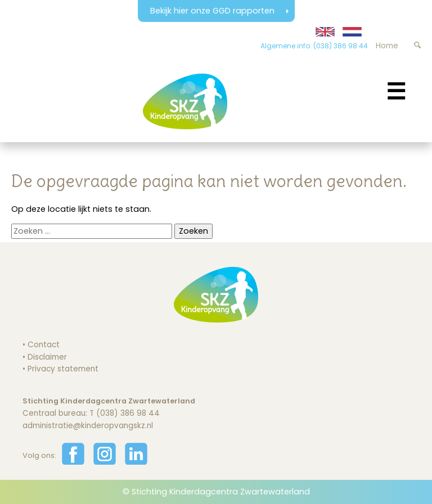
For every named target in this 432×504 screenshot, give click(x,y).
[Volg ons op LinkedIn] (136, 462)
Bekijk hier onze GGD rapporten (213, 11)
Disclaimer (47, 357)
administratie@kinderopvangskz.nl (88, 426)
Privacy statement (63, 369)
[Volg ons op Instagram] (105, 462)
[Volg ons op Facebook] (73, 462)
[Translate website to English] (325, 32)
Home (387, 46)
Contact (44, 345)
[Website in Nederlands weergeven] (352, 32)
